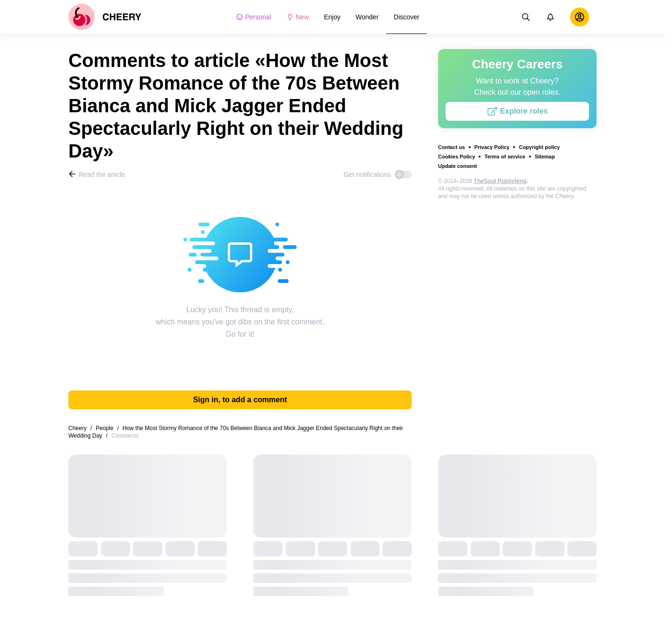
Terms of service (505, 157)
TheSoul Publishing (500, 181)
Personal (253, 17)
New (298, 17)
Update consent (458, 166)
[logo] (105, 17)
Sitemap (545, 157)
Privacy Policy (492, 147)
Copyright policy (539, 147)
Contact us (452, 147)
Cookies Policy (456, 157)
